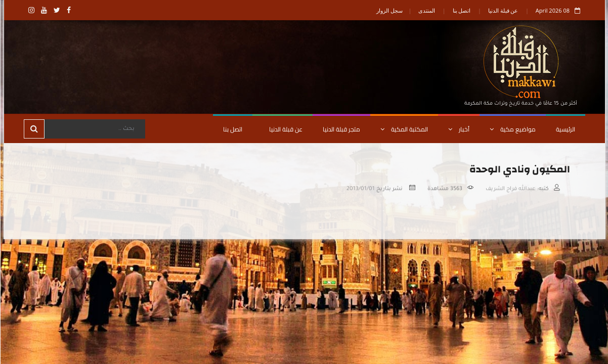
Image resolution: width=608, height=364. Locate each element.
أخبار (458, 129)
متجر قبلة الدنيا (341, 129)
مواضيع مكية (512, 129)
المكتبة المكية (404, 129)
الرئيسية (565, 129)
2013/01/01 (360, 189)
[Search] (94, 129)
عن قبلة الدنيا (503, 10)
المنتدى (426, 10)
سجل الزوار (389, 10)
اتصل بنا (461, 10)
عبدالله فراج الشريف (510, 189)
